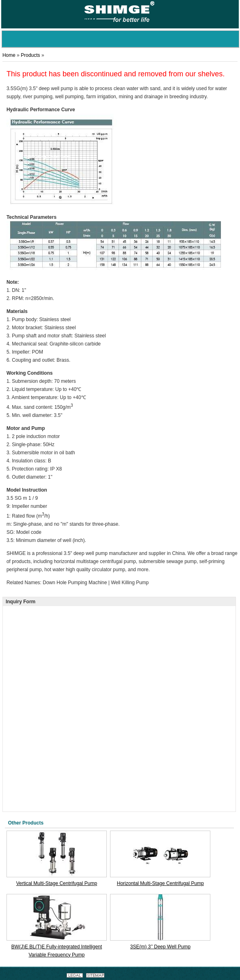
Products (30, 55)
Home (9, 55)
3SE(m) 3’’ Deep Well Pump (161, 947)
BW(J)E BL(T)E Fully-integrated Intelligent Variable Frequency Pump (57, 951)
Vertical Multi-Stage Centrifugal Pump (57, 883)
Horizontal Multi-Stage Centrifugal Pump (160, 883)
